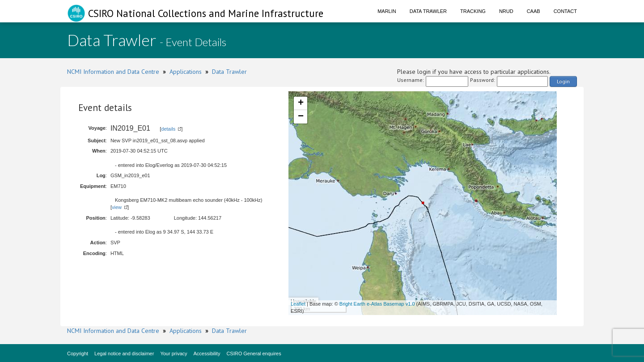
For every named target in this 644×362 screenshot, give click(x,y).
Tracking (473, 11)
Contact (565, 11)
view (117, 207)
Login (563, 81)
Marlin (387, 11)
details (168, 129)
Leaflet (298, 304)
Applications (186, 72)
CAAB (534, 11)
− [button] (301, 117)
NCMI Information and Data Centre (113, 72)
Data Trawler (428, 11)
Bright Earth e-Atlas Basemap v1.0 (377, 304)
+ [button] (301, 103)
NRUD (506, 11)
